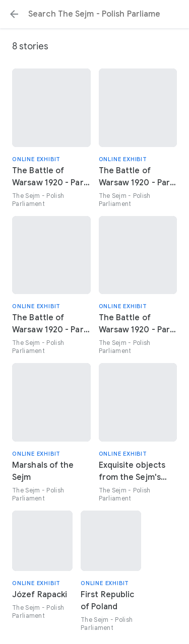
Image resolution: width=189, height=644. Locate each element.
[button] (14, 14)
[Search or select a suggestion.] (94, 14)
